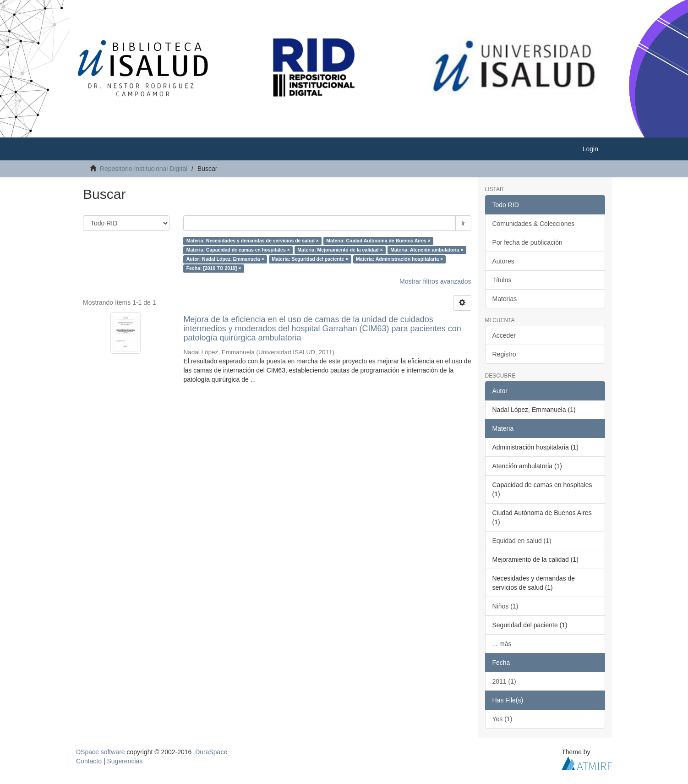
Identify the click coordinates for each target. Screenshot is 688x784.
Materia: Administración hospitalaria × (399, 259)
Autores (503, 261)
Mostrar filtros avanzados (435, 281)
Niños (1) (505, 606)
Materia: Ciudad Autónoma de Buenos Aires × (378, 241)
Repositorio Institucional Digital (144, 169)
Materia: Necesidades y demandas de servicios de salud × (253, 241)
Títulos (502, 280)
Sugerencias (125, 761)
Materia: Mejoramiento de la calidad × (340, 250)
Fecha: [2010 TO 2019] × (214, 268)
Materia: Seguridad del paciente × (310, 259)
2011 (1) (504, 681)
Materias (505, 299)
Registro (504, 354)
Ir (463, 223)
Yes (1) (502, 719)
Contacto (89, 761)
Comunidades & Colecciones (534, 224)
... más (502, 644)
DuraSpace (211, 752)
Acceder (504, 335)
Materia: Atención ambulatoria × (427, 250)
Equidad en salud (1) (522, 541)
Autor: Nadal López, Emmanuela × (225, 259)
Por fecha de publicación (527, 242)
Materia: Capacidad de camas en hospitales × (238, 250)
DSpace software (101, 752)
